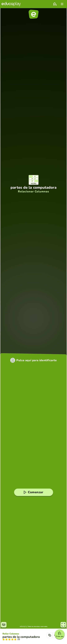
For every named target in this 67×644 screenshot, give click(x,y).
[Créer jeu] (60, 634)
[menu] (62, 4)
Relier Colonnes (11, 634)
